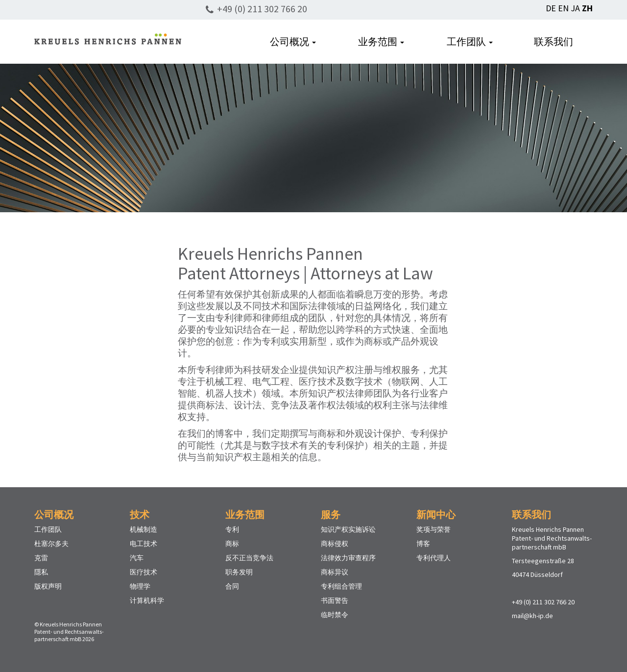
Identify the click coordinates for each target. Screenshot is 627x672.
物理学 (140, 586)
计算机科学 (147, 600)
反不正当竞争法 (249, 558)
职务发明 (239, 572)
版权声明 (48, 586)
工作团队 (470, 41)
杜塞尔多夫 (51, 544)
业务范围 (381, 41)
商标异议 (335, 572)
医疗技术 (144, 572)
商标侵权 (335, 544)
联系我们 (554, 41)
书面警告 (335, 600)
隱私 (41, 572)
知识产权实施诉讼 (348, 529)
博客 (423, 544)
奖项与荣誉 (434, 529)
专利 (232, 529)
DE (551, 8)
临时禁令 (335, 615)
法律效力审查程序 (348, 558)
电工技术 (144, 544)
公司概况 (293, 41)
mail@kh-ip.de (532, 616)
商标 (232, 544)
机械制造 (144, 529)
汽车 (137, 558)
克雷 (41, 558)
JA (575, 8)
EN (563, 8)
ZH (587, 8)
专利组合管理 (341, 586)
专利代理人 (434, 558)
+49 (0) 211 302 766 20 (262, 9)
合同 (232, 586)
